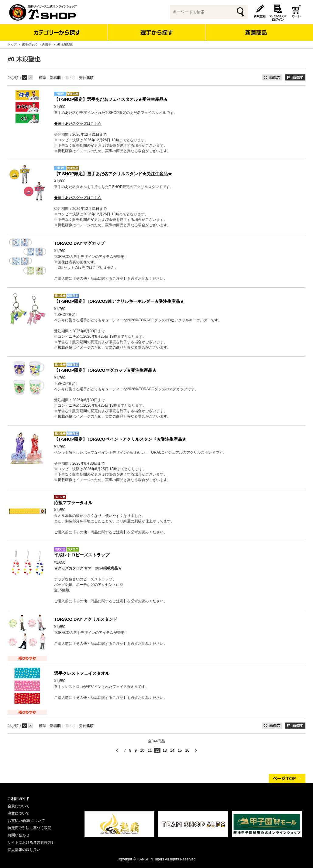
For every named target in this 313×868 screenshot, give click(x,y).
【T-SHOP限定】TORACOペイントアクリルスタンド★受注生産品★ (120, 439)
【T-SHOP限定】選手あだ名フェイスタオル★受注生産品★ (111, 99)
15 (180, 750)
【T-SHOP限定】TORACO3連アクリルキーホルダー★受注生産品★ (119, 301)
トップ (12, 44)
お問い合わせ (19, 835)
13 (165, 750)
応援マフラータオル (73, 503)
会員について (19, 806)
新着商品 (256, 28)
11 (150, 750)
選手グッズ (29, 44)
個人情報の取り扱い (24, 850)
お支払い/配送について (26, 821)
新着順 (55, 78)
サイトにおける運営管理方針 (31, 842)
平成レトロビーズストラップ (82, 555)
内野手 (47, 44)
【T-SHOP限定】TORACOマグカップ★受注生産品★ (105, 370)
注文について (19, 813)
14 (172, 750)
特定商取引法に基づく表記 (29, 828)
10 (142, 750)
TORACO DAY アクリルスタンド (86, 619)
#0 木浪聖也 (65, 44)
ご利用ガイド (19, 799)
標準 (43, 78)
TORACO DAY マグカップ (79, 243)
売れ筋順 (86, 78)
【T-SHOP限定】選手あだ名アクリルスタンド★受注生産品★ (113, 174)
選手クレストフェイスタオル (82, 673)
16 (187, 750)
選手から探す (157, 32)
